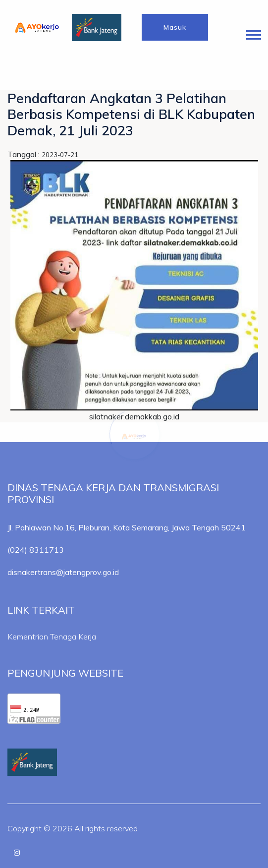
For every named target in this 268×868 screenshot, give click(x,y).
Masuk (175, 27)
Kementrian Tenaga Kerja (52, 637)
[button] (253, 33)
